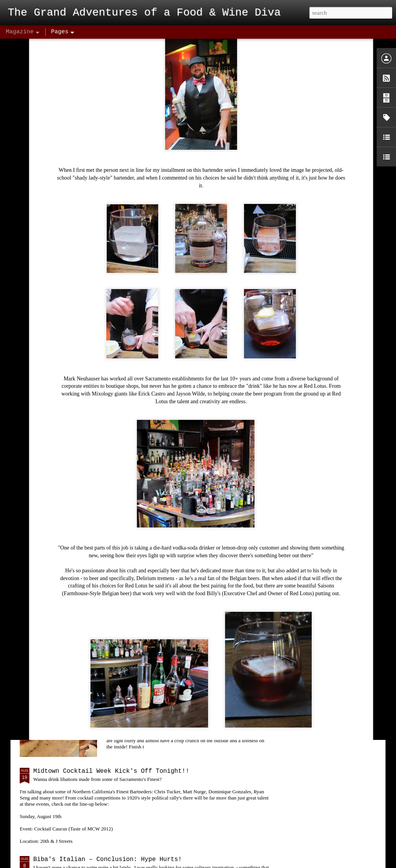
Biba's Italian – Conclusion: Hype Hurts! (108, 859)
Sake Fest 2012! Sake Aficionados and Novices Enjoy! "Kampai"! (187, 598)
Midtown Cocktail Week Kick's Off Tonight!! (111, 771)
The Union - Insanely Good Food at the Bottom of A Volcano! (189, 510)
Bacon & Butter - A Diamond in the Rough (192, 683)
